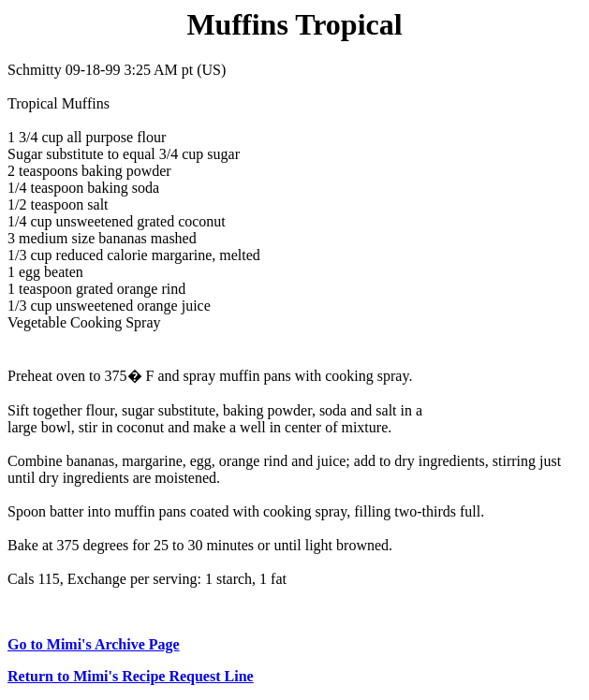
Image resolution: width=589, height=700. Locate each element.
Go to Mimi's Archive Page (94, 644)
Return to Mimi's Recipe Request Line (131, 676)
